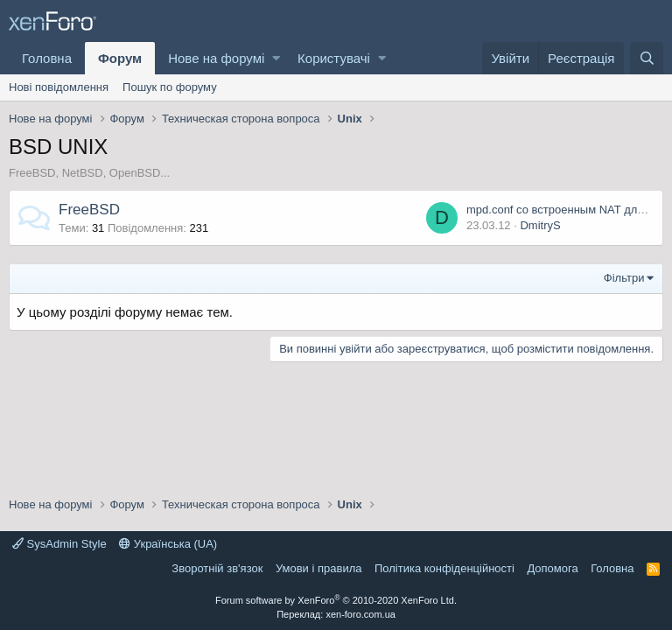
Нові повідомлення (59, 87)
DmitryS (540, 225)
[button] (276, 58)
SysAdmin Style (59, 544)
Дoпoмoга (552, 568)
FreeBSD (89, 210)
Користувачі (334, 58)
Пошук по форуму (170, 87)
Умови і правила (319, 568)
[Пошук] (647, 58)
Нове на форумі (216, 58)
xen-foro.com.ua (360, 614)
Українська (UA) (168, 544)
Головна (47, 58)
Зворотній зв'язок (217, 568)
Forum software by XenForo (336, 600)
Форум (120, 58)
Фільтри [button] (624, 278)
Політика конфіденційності (444, 568)
